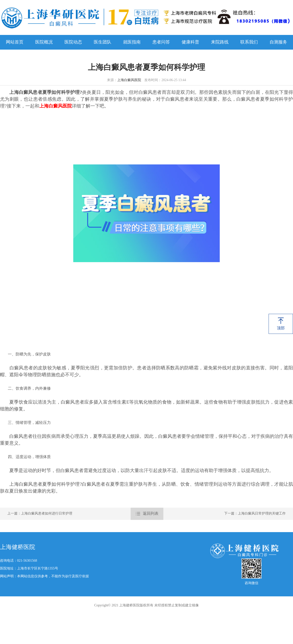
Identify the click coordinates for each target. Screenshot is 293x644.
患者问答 (161, 42)
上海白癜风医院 (129, 80)
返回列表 (147, 514)
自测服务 (278, 42)
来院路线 (220, 42)
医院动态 (73, 42)
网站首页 (15, 42)
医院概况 (44, 42)
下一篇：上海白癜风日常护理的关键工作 (255, 514)
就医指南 (132, 42)
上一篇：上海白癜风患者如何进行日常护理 (40, 514)
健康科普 (190, 42)
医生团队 (103, 42)
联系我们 (249, 42)
